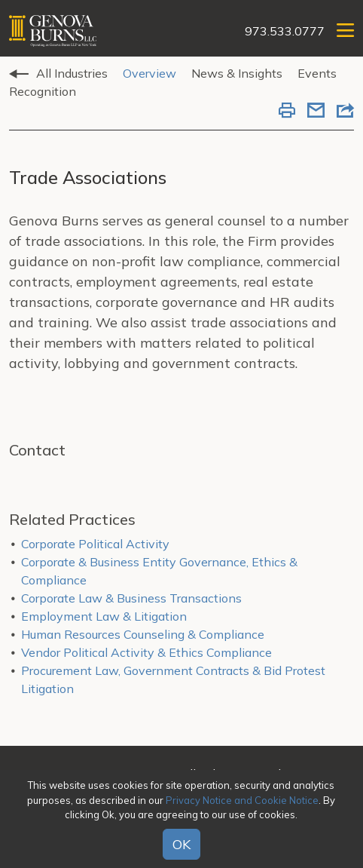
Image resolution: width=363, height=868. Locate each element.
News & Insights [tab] (237, 73)
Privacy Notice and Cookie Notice (242, 800)
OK (181, 844)
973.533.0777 (285, 31)
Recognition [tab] (43, 91)
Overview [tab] (149, 73)
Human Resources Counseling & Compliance (143, 634)
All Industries (72, 73)
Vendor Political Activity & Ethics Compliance (146, 652)
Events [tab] (317, 73)
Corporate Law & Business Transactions (131, 598)
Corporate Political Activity (95, 544)
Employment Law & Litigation (104, 616)
